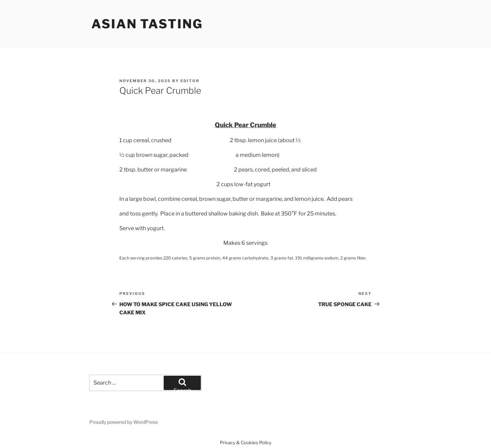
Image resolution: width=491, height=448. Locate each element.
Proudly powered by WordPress (124, 422)
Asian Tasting (147, 24)
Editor (190, 81)
